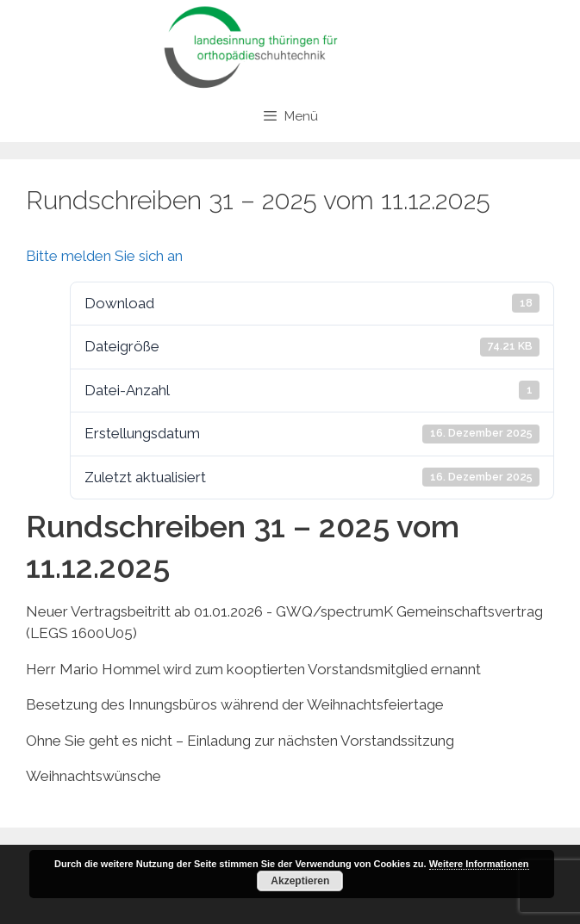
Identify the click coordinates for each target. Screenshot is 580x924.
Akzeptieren (300, 881)
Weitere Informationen (479, 864)
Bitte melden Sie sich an (104, 256)
